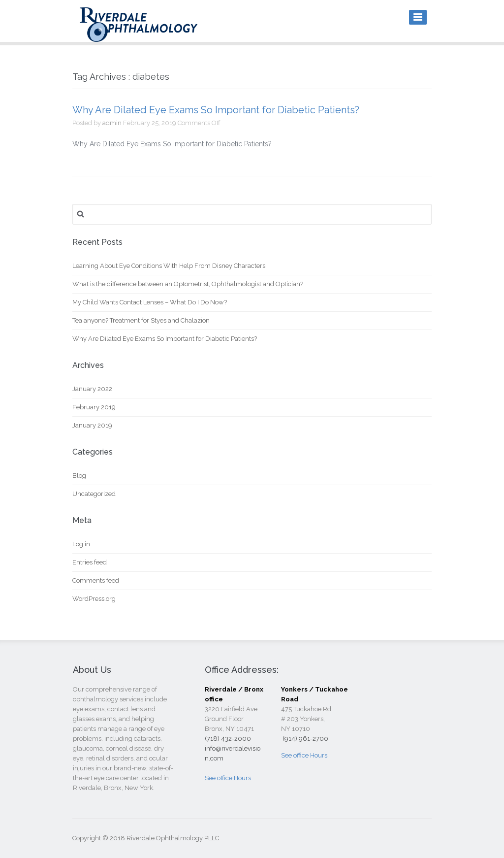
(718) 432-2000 (228, 739)
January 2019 (92, 425)
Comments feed (96, 580)
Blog (79, 476)
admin (112, 123)
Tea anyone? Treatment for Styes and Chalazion (141, 320)
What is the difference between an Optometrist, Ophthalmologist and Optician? (188, 284)
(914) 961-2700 (305, 739)
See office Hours (228, 778)
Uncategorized (94, 494)
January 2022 (92, 389)
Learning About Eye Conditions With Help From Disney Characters (169, 266)
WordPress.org (94, 599)
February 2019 (94, 407)
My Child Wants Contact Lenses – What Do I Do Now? (150, 302)
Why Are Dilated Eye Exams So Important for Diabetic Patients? (216, 110)
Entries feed (90, 562)
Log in (81, 544)
